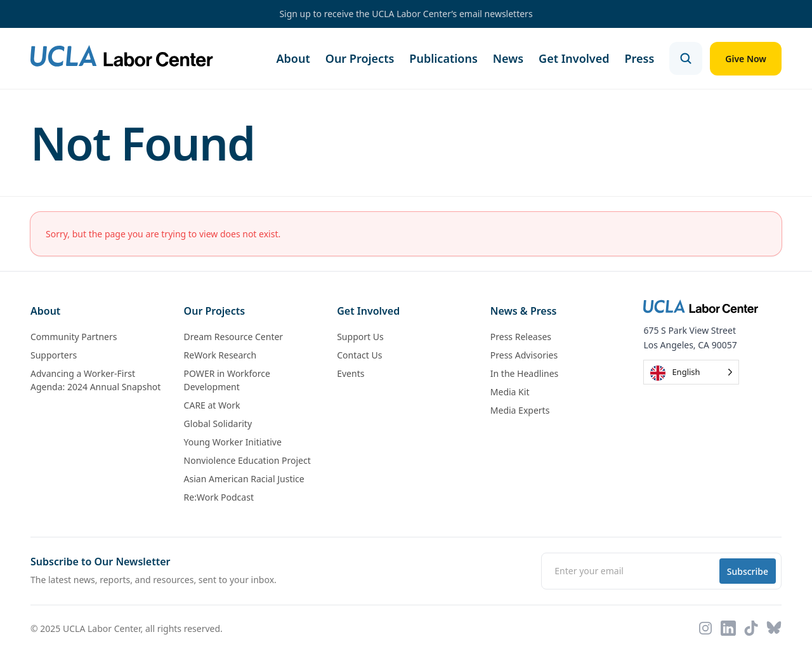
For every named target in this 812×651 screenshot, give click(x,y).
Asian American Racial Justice (244, 479)
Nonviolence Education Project (247, 460)
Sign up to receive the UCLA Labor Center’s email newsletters (406, 14)
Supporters (54, 355)
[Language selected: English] (691, 372)
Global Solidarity (218, 424)
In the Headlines (525, 373)
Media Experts (520, 410)
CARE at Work (212, 405)
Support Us (360, 337)
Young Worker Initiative (233, 442)
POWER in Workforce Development (227, 380)
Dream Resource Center (234, 337)
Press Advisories (524, 355)
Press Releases (521, 337)
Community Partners (74, 337)
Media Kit (510, 392)
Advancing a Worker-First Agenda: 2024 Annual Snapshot (95, 380)
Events (350, 373)
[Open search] (686, 58)
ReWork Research (220, 355)
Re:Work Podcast (219, 497)
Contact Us (359, 355)
